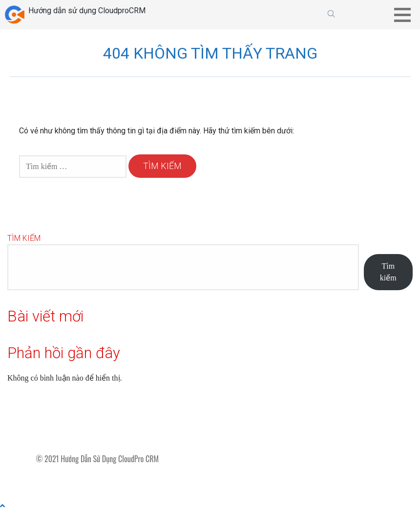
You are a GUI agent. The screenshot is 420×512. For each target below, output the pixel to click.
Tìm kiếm (24, 238)
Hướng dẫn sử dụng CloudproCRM (87, 11)
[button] (406, 15)
